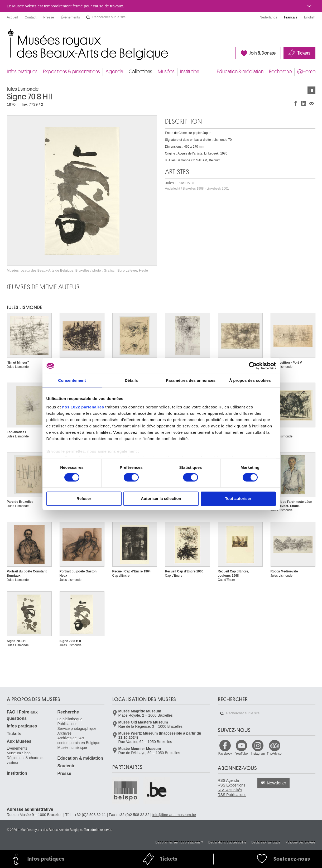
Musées (166, 72)
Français (291, 17)
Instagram (258, 754)
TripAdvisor (275, 754)
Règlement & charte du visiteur (26, 760)
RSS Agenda (228, 780)
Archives (65, 733)
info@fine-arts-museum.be (174, 815)
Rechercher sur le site (88, 17)
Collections (140, 72)
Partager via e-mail (311, 103)
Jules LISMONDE (197, 185)
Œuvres (311, 90)
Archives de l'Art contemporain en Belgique (79, 740)
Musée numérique (72, 748)
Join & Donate (263, 53)
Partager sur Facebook (296, 103)
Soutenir (66, 766)
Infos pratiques (22, 72)
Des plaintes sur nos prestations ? (179, 842)
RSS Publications (232, 795)
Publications (68, 724)
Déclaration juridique (266, 842)
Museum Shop (19, 753)
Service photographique (77, 729)
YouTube (241, 754)
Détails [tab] (131, 380)
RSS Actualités (230, 790)
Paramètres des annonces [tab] (191, 380)
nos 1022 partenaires (83, 407)
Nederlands (269, 17)
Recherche (280, 72)
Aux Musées (19, 741)
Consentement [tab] (72, 380)
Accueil (12, 17)
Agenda (114, 72)
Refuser (84, 499)
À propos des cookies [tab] (250, 380)
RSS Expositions (232, 785)
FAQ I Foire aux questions (22, 715)
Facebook (225, 754)
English (310, 17)
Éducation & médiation (240, 72)
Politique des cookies (301, 842)
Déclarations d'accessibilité (227, 842)
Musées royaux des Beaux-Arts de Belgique (7, 34)
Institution (190, 72)
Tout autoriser (238, 499)
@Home (306, 72)
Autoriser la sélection (161, 499)
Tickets (304, 53)
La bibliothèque (70, 719)
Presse (49, 17)
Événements (70, 17)
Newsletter (277, 783)
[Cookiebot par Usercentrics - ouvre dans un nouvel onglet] (253, 366)
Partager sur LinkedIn (304, 103)
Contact (30, 17)
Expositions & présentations (71, 72)
